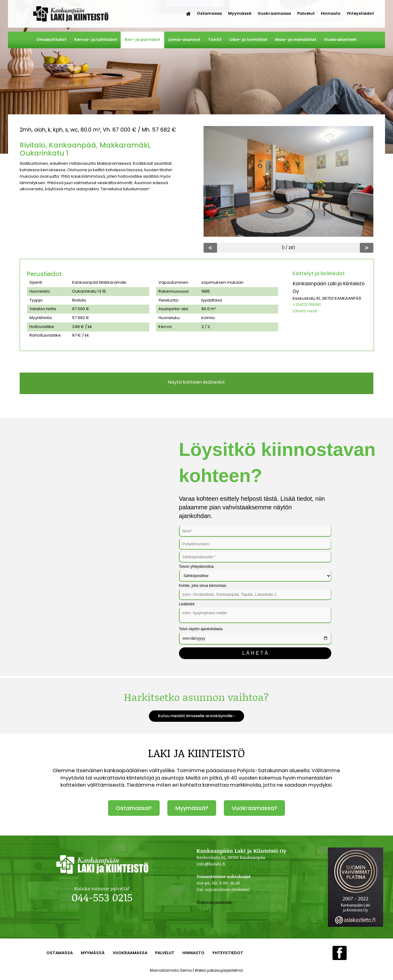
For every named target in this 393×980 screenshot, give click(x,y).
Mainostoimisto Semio (171, 970)
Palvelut (306, 13)
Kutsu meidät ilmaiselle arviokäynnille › (196, 716)
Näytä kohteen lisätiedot (196, 382)
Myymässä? (192, 808)
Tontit (215, 40)
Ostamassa (209, 13)
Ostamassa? (134, 808)
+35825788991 (307, 304)
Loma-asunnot (184, 40)
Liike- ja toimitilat (248, 40)
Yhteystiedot (360, 13)
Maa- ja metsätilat (296, 40)
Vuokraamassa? (255, 808)
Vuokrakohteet (340, 40)
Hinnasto (331, 13)
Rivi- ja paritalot (142, 40)
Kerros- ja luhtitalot (96, 40)
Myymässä (240, 13)
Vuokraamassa (274, 13)
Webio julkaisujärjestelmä (219, 970)
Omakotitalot (51, 40)
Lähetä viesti (305, 311)
